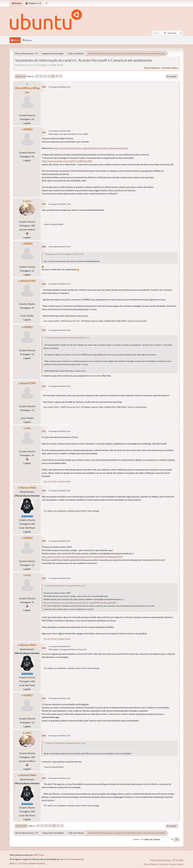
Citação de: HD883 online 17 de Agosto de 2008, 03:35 (65, 586)
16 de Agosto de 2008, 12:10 (59, 247)
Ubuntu (64, 859)
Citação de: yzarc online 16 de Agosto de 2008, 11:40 (65, 254)
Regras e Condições (159, 864)
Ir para (136, 839)
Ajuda (146, 864)
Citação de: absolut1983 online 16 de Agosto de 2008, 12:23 (67, 338)
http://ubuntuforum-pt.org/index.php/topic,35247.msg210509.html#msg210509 (82, 557)
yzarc (28, 201)
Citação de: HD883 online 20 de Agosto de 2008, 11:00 (65, 743)
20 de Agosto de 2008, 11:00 (59, 698)
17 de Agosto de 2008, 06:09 (59, 578)
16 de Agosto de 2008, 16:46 (59, 386)
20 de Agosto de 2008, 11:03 (59, 736)
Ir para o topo (21, 826)
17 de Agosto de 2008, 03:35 (59, 541)
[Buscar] (165, 33)
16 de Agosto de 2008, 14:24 (59, 330)
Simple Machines (37, 863)
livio (28, 428)
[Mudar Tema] (47, 3)
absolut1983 (28, 281)
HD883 (28, 129)
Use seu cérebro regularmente (57, 481)
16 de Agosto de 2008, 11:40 (59, 204)
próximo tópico (170, 68)
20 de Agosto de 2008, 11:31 (59, 778)
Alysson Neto (28, 487)
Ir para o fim (20, 76)
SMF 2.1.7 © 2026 (19, 863)
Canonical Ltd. (77, 859)
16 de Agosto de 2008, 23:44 (59, 491)
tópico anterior (152, 68)
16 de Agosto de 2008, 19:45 (59, 431)
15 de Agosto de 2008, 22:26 (59, 87)
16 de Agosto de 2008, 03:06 (59, 131)
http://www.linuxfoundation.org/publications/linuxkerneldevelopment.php (91, 148)
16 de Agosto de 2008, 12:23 (59, 284)
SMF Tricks (39, 855)
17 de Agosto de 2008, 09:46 (59, 646)
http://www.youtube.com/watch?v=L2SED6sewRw (67, 161)
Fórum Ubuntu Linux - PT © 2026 (167, 860)
